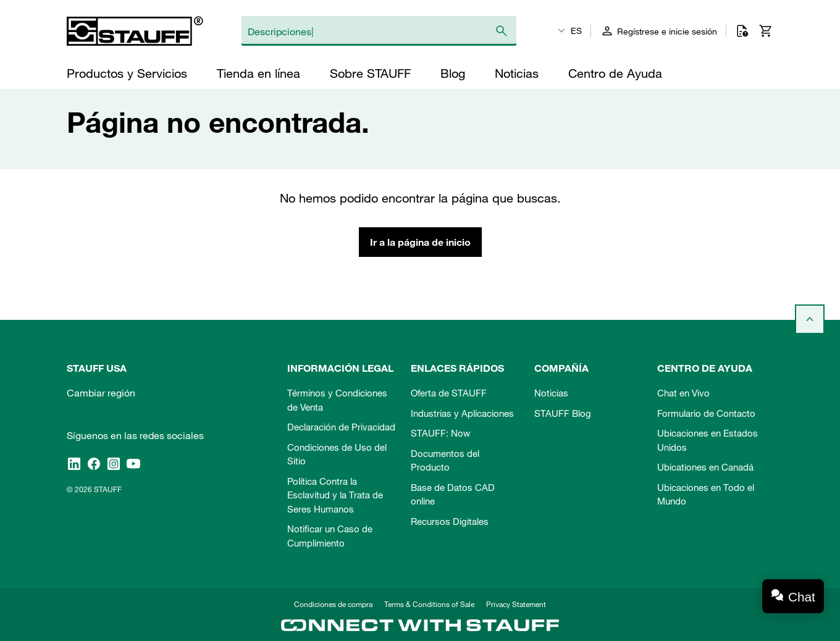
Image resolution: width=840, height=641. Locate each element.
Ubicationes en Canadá (705, 467)
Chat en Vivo (683, 393)
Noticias (551, 393)
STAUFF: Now (440, 433)
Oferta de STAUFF (449, 393)
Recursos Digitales (450, 521)
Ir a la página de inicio (420, 242)
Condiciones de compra (333, 604)
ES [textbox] (576, 31)
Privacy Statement (516, 604)
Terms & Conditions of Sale (429, 604)
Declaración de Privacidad (341, 427)
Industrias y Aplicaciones (462, 413)
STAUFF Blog (563, 413)
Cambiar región (101, 393)
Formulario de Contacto (706, 413)
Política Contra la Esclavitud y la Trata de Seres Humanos (335, 495)
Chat (802, 597)
